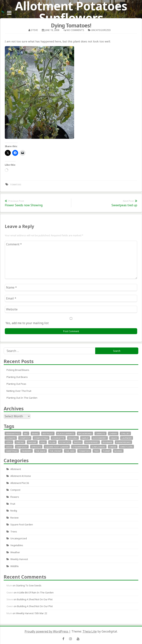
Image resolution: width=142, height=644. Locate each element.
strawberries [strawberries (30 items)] (80, 447)
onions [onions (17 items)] (20, 442)
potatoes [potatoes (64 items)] (65, 442)
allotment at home (21, 476)
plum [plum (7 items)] (52, 442)
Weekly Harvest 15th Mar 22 (32, 613)
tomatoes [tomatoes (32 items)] (84, 451)
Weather (15, 552)
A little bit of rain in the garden (35, 592)
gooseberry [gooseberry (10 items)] (100, 438)
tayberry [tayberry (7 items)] (27, 451)
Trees (14, 532)
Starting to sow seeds (29, 585)
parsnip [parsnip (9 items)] (32, 442)
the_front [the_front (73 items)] (55, 451)
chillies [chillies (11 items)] (125, 434)
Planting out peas (16, 384)
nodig (14, 511)
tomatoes (16, 184)
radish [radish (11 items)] (78, 442)
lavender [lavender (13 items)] (127, 438)
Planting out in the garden (22, 398)
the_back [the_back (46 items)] (40, 451)
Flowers (15, 497)
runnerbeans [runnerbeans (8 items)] (123, 442)
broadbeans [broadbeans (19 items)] (85, 434)
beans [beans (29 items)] (35, 434)
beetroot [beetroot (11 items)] (48, 434)
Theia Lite (90, 631)
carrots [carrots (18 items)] (100, 434)
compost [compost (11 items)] (25, 438)
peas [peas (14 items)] (43, 442)
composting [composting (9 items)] (41, 438)
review (14, 518)
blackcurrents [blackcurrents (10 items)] (66, 434)
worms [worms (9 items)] (118, 451)
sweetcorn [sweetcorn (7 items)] (126, 447)
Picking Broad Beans (18, 370)
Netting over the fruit (19, 391)
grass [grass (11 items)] (114, 438)
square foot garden (22, 524)
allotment (16, 469)
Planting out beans (17, 377)
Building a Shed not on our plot (35, 599)
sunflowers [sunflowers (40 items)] (98, 447)
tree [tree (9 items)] (96, 451)
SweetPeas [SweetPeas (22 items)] (12, 451)
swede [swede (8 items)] (113, 447)
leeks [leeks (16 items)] (9, 442)
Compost (15, 490)
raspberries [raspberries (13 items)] (92, 442)
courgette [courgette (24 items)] (58, 438)
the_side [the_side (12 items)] (70, 451)
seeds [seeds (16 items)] (9, 447)
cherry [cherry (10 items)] (113, 434)
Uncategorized (101, 30)
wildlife (15, 566)
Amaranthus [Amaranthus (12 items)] (13, 434)
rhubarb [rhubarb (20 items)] (107, 442)
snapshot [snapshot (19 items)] (22, 447)
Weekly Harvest (19, 559)
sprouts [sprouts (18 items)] (36, 447)
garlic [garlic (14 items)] (85, 438)
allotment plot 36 (20, 483)
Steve (34, 30)
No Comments (75, 30)
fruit (13, 504)
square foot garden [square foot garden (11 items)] (57, 447)
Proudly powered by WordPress (47, 631)
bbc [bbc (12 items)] (26, 434)
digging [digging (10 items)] (73, 438)
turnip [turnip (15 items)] (106, 451)
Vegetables (17, 545)
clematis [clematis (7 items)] (11, 438)
